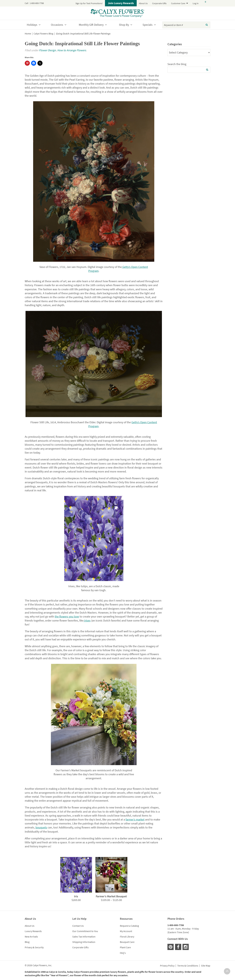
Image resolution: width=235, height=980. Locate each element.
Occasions (57, 25)
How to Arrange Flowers (72, 50)
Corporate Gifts (159, 3)
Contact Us (78, 926)
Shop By (124, 25)
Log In (196, 3)
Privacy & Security (34, 947)
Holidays (32, 25)
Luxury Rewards (33, 931)
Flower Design (47, 50)
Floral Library (127, 937)
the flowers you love (67, 616)
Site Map (206, 966)
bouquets (41, 827)
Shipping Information (84, 942)
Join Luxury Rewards (121, 3)
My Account (126, 931)
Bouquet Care (127, 942)
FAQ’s (123, 953)
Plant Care (125, 947)
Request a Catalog (129, 926)
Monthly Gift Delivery (91, 25)
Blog (27, 942)
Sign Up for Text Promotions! (89, 3)
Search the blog (177, 64)
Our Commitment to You (85, 931)
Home (28, 34)
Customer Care (178, 3)
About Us (143, 3)
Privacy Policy (167, 966)
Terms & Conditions (188, 966)
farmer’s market (135, 819)
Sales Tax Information (84, 937)
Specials (148, 25)
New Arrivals (31, 937)
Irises (87, 620)
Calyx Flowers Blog (43, 34)
